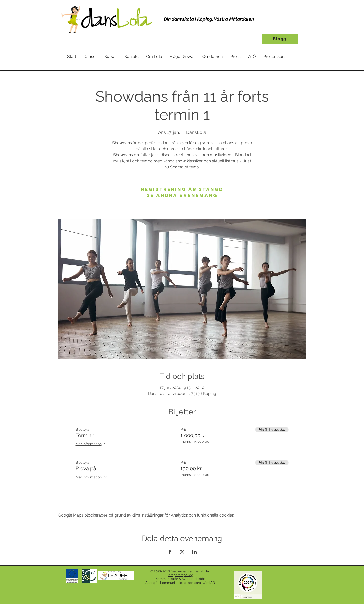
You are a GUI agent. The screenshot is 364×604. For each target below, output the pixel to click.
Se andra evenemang (182, 195)
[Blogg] (280, 39)
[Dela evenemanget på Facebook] (170, 552)
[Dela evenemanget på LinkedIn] (195, 552)
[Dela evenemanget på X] (182, 552)
